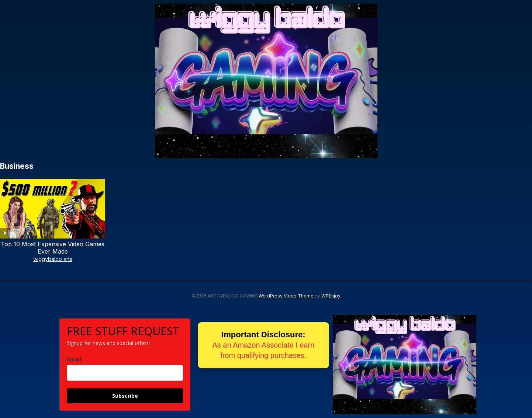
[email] (125, 373)
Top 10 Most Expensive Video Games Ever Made (53, 248)
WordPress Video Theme (286, 296)
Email (74, 359)
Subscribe (125, 396)
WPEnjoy (331, 296)
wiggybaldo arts (53, 259)
